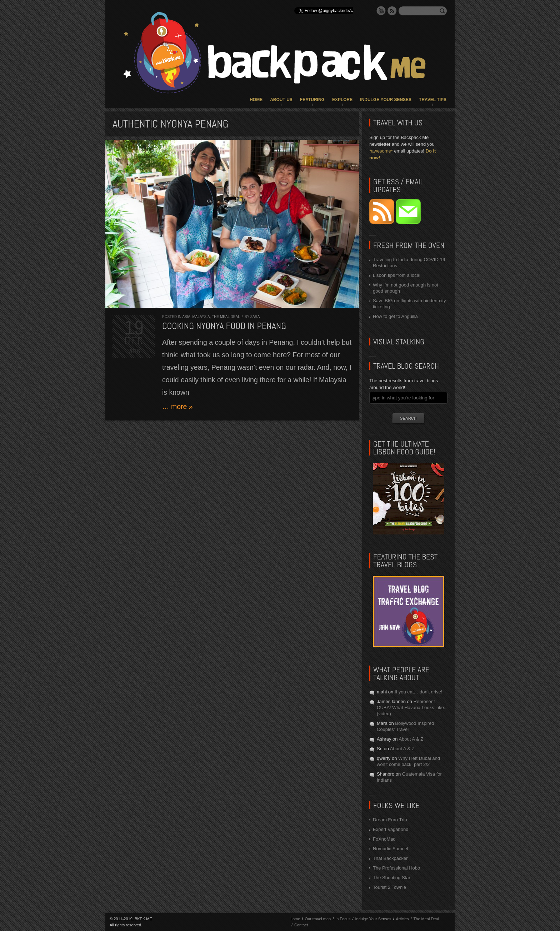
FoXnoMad (384, 839)
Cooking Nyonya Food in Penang (224, 326)
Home (256, 100)
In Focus (343, 919)
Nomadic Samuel (391, 849)
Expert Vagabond (391, 829)
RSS (392, 11)
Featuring (312, 100)
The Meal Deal (226, 317)
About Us (281, 100)
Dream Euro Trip (390, 820)
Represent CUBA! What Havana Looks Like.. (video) (412, 708)
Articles (402, 919)
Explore (342, 100)
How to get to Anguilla (395, 316)
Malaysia (201, 317)
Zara (255, 317)
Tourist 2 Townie (389, 887)
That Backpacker (390, 858)
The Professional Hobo (396, 868)
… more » (177, 407)
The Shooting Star (392, 878)
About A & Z (411, 739)
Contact (301, 925)
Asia (186, 317)
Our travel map (318, 919)
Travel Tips (433, 100)
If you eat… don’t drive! (419, 692)
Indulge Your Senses (386, 100)
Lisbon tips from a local (397, 275)
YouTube (381, 11)
